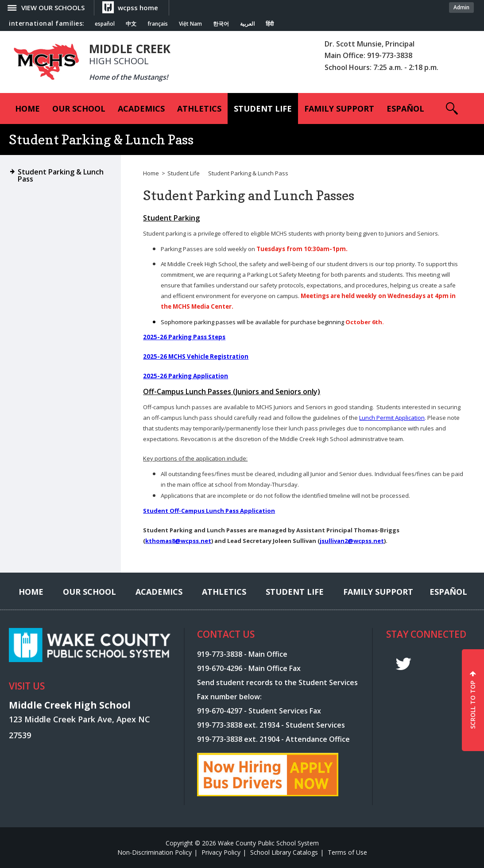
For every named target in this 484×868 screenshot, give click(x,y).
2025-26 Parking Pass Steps (184, 337)
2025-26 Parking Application (186, 376)
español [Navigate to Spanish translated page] (105, 24)
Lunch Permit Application (392, 418)
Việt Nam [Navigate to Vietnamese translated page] (190, 24)
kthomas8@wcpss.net (178, 541)
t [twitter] (403, 664)
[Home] (27, 108)
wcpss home (138, 8)
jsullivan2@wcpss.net (352, 541)
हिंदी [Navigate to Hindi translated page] (270, 24)
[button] (452, 108)
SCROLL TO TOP (473, 705)
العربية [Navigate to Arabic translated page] (247, 24)
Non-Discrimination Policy (155, 852)
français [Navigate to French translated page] (158, 24)
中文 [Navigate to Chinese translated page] (131, 24)
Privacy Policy (221, 852)
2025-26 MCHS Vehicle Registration (196, 356)
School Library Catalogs (284, 852)
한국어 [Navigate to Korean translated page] (221, 24)
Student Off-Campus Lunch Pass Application (209, 511)
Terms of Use (347, 852)
